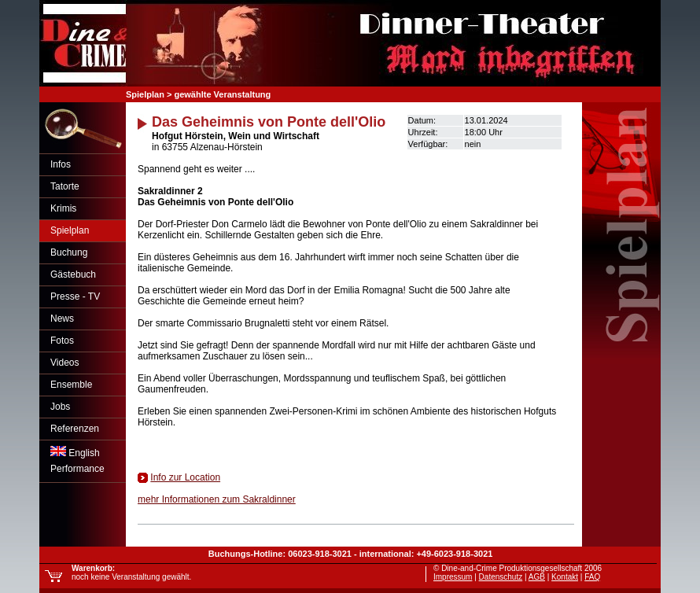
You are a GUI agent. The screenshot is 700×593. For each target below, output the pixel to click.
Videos (64, 363)
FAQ (592, 577)
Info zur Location (185, 477)
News (62, 319)
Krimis (63, 208)
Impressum (453, 577)
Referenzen (75, 429)
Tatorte (65, 186)
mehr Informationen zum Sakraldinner (217, 499)
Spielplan (70, 230)
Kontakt (565, 577)
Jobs (60, 407)
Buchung (69, 252)
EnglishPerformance (77, 460)
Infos (61, 164)
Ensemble (71, 385)
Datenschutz (501, 577)
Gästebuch (73, 274)
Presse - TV (75, 296)
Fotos (62, 341)
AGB (537, 577)
